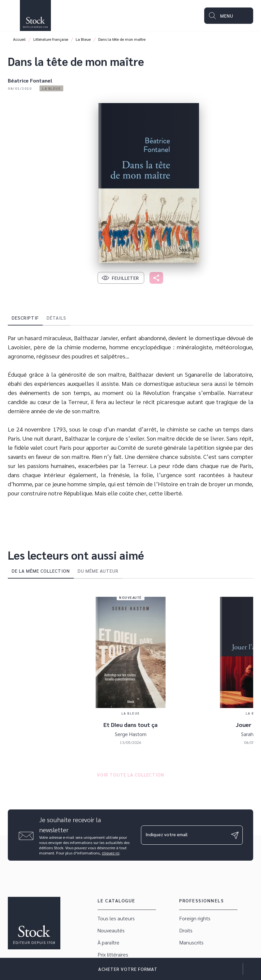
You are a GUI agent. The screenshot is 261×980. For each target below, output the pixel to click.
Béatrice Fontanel (30, 80)
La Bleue (83, 39)
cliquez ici (111, 853)
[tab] (25, 318)
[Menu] (229, 16)
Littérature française (51, 39)
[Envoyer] (235, 835)
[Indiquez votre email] (184, 835)
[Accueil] (35, 15)
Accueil (19, 39)
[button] (51, 88)
